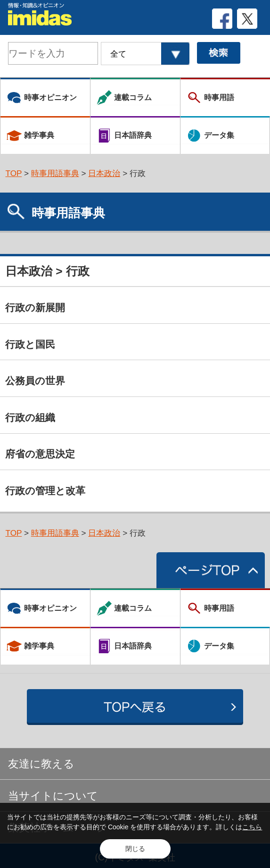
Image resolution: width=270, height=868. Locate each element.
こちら (252, 827)
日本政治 (104, 173)
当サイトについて (53, 796)
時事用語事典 (55, 173)
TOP (13, 173)
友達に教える (41, 764)
